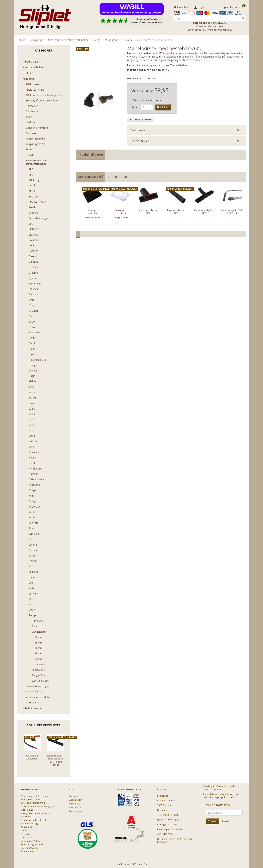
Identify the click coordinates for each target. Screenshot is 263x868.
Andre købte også (91, 176)
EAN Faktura (27, 809)
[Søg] (244, 17)
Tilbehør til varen (90, 154)
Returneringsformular (32, 844)
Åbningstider (27, 851)
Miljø (23, 830)
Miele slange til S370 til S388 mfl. (232, 211)
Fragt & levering (29, 823)
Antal (135, 107)
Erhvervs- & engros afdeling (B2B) (38, 806)
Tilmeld (213, 821)
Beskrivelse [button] (138, 129)
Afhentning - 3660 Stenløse (35, 795)
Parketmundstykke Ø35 (204, 211)
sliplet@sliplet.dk (173, 828)
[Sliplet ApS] (45, 15)
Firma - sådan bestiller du (34, 819)
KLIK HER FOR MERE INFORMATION (148, 69)
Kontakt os (26, 826)
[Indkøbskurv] (235, 7)
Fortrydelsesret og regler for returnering (36, 814)
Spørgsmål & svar (30, 847)
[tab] (186, 129)
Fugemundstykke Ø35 (176, 211)
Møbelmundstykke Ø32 (148, 211)
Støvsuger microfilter (120, 211)
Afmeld (226, 821)
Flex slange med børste (32, 756)
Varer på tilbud (117, 176)
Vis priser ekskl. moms (148, 100)
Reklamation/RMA (30, 840)
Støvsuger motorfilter (93, 211)
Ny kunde (26, 833)
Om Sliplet (26, 837)
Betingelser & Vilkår (31, 799)
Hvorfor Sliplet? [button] (140, 140)
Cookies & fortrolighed (33, 802)
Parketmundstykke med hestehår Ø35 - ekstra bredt (56, 759)
